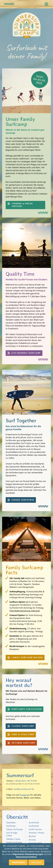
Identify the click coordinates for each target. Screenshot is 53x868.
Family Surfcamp (14, 842)
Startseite (11, 822)
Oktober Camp (13, 839)
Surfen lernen (35, 829)
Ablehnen (36, 862)
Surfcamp (11, 826)
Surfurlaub (34, 822)
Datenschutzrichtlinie (26, 857)
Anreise (32, 840)
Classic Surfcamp (14, 829)
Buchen (32, 836)
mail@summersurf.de (24, 789)
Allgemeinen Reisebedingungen (28, 854)
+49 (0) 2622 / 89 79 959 (26, 781)
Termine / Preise (36, 833)
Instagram (25, 795)
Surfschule (34, 826)
